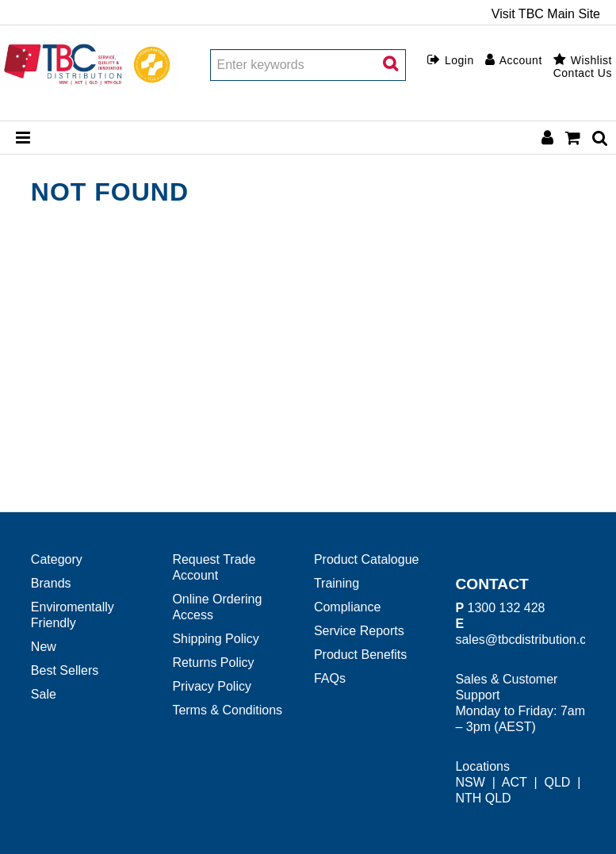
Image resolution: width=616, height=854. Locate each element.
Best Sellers (65, 670)
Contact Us (583, 73)
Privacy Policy (212, 686)
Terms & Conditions (227, 710)
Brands (51, 583)
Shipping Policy (215, 639)
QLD (557, 782)
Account (521, 60)
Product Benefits (360, 655)
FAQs (330, 678)
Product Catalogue (367, 559)
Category (57, 559)
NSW (470, 782)
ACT (515, 782)
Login (459, 60)
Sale (44, 694)
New (44, 647)
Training (337, 583)
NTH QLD (483, 798)
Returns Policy (213, 663)
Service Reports (359, 631)
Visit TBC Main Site (546, 14)
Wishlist (591, 60)
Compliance (347, 607)
